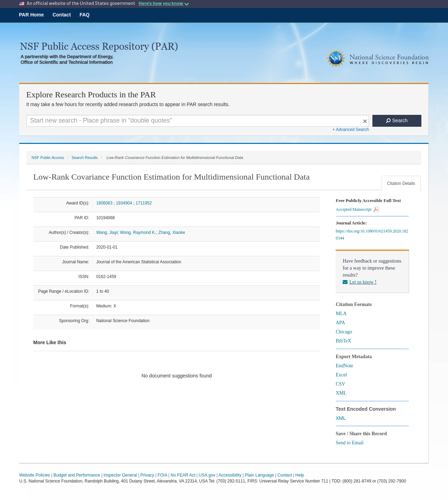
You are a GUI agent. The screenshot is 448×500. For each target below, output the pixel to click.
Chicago (344, 332)
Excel (341, 375)
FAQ (85, 15)
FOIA (162, 475)
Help (300, 475)
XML (341, 393)
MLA (341, 314)
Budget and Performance (77, 475)
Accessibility (230, 475)
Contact (62, 15)
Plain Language (259, 475)
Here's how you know (164, 3)
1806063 (104, 203)
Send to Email (349, 443)
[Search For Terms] (198, 121)
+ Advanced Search (351, 130)
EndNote (344, 366)
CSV (340, 384)
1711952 (143, 203)
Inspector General (120, 475)
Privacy (147, 475)
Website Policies (35, 475)
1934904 (124, 203)
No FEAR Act (183, 475)
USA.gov (207, 475)
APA (340, 323)
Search (397, 120)
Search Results (85, 158)
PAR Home (31, 15)
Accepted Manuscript (357, 209)
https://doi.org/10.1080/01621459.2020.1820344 (372, 235)
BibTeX (343, 341)
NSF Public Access (48, 158)
